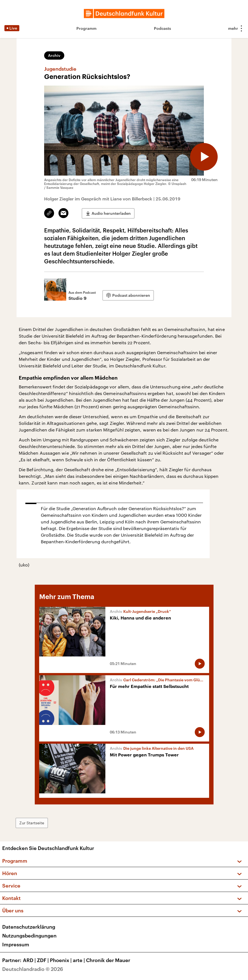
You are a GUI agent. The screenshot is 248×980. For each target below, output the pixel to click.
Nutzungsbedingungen (29, 936)
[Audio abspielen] (204, 157)
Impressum (16, 944)
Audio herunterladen (111, 213)
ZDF (43, 960)
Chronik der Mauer (108, 960)
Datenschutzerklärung (29, 927)
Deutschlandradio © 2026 (33, 969)
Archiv (54, 55)
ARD (30, 960)
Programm (86, 28)
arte (79, 960)
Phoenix (61, 960)
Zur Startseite (32, 823)
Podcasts (162, 28)
